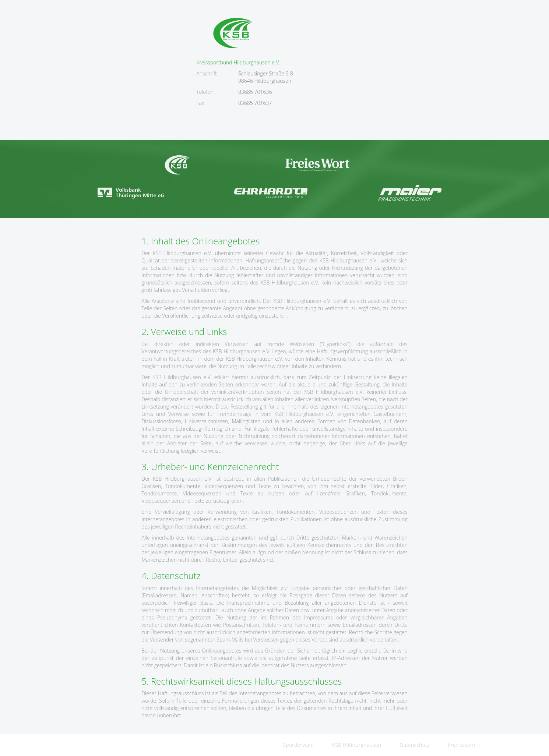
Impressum (462, 745)
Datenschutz (414, 745)
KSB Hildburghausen (357, 745)
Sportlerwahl (298, 745)
